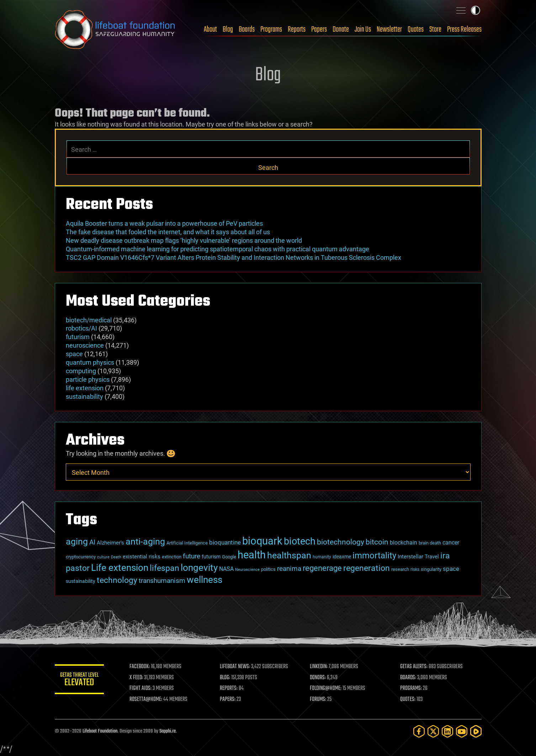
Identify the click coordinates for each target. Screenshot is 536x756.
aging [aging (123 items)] (77, 541)
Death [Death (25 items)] (116, 557)
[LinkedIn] (447, 731)
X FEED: (137, 678)
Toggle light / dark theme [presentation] (476, 10)
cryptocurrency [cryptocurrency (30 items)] (81, 557)
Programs (271, 30)
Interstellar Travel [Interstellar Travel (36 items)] (418, 557)
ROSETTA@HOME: (147, 699)
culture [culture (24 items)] (103, 557)
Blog (228, 30)
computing (81, 371)
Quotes (416, 30)
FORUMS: (318, 699)
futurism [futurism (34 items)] (211, 557)
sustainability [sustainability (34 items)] (81, 581)
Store (435, 30)
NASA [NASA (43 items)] (226, 569)
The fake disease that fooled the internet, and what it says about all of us (168, 232)
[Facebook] (419, 731)
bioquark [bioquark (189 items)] (262, 541)
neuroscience (85, 345)
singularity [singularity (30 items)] (431, 569)
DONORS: (318, 678)
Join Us (363, 30)
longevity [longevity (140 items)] (199, 567)
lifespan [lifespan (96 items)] (164, 568)
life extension (85, 388)
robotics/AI (81, 328)
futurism (78, 337)
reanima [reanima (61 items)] (289, 569)
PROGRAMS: (411, 688)
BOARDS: (408, 678)
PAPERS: (228, 699)
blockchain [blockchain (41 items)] (404, 543)
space (74, 354)
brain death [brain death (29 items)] (430, 543)
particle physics (88, 379)
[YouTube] (462, 731)
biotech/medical (89, 320)
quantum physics (90, 362)
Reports (297, 30)
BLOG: (225, 678)
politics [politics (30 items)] (268, 569)
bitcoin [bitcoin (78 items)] (377, 542)
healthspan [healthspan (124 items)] (289, 555)
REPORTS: (229, 688)
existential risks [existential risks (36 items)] (142, 557)
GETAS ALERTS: (414, 667)
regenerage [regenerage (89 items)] (322, 568)
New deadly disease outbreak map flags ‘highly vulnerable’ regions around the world (184, 240)
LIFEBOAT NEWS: (235, 667)
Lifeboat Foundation (100, 731)
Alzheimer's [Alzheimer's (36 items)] (110, 543)
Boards (247, 30)
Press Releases (464, 30)
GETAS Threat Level (80, 680)
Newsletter (389, 30)
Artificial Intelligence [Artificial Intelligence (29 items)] (187, 543)
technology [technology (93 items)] (117, 580)
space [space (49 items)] (451, 569)
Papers (319, 30)
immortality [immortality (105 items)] (374, 556)
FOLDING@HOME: (326, 688)
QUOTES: (408, 699)
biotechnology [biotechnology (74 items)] (341, 542)
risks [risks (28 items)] (415, 569)
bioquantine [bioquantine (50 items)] (225, 542)
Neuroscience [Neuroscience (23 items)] (247, 570)
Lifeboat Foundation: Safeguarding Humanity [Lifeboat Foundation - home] (115, 30)
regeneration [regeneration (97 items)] (367, 568)
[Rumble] (476, 731)
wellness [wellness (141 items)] (205, 580)
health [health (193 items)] (252, 555)
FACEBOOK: (140, 667)
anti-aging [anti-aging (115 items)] (145, 541)
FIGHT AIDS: (141, 688)
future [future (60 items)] (192, 556)
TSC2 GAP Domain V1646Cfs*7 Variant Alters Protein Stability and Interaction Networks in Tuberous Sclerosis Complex (233, 258)
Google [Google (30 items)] (229, 557)
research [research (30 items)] (400, 569)
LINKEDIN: (319, 667)
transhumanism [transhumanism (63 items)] (162, 581)
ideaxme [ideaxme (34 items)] (342, 557)
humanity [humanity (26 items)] (322, 557)
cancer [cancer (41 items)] (451, 543)
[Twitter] (433, 731)
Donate (341, 30)
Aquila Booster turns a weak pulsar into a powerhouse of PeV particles (164, 223)
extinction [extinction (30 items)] (172, 557)
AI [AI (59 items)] (92, 542)
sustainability (84, 396)
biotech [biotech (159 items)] (300, 541)
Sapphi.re (168, 731)
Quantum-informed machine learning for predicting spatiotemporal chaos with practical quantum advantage (217, 249)
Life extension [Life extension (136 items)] (120, 568)
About (210, 30)
